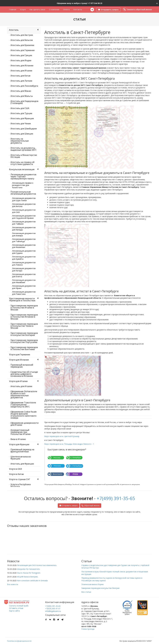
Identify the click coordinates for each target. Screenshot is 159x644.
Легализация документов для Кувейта (24, 258)
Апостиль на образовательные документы (20, 141)
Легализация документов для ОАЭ (24, 211)
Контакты (78, 9)
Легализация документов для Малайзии (24, 281)
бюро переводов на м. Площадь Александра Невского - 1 (69, 444)
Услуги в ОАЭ (15, 469)
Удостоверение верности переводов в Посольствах (22, 299)
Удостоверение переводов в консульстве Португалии (24, 341)
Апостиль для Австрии (22, 35)
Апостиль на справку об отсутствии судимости (22, 163)
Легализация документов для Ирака (24, 287)
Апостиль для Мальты (22, 96)
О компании (54, 9)
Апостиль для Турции (21, 113)
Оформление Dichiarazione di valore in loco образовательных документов (24, 394)
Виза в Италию (18, 439)
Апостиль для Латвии (21, 81)
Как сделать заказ (37, 9)
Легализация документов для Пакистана (24, 293)
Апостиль (14, 30)
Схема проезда (88, 629)
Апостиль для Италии (21, 71)
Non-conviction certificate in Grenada (32, 580)
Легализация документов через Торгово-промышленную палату (23, 176)
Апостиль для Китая (20, 76)
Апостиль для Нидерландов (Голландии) (24, 102)
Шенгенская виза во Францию (21, 458)
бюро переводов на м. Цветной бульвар (62, 436)
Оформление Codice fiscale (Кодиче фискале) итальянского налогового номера (24, 415)
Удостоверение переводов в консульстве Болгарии (24, 334)
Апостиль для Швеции (22, 134)
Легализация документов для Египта (24, 275)
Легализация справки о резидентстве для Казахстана (23, 185)
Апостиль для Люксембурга (24, 86)
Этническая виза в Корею (93, 584)
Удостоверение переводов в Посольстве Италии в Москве (24, 308)
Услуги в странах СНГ (20, 479)
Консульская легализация (22, 169)
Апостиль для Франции (22, 118)
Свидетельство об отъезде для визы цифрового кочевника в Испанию (24, 374)
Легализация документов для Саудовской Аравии (24, 217)
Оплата (66, 9)
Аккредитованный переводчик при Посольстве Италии (21, 432)
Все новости (13, 584)
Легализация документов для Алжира (24, 234)
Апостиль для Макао (21, 91)
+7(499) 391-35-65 (116, 498)
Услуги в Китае (16, 474)
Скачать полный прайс (19, 606)
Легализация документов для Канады (24, 228)
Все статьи (86, 592)
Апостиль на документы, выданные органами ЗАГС (24, 149)
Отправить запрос (69, 505)
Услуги (23, 9)
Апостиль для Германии (23, 50)
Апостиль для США (20, 108)
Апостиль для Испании (22, 65)
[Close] (157, 3)
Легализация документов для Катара (24, 269)
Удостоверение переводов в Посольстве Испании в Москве (24, 317)
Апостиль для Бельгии (22, 40)
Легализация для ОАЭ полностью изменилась (37, 565)
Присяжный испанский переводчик (22, 366)
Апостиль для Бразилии (22, 45)
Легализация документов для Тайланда (24, 240)
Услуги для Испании (19, 360)
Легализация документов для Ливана (24, 264)
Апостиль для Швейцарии (24, 129)
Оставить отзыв (16, 608)
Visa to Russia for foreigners (29, 573)
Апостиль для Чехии (21, 123)
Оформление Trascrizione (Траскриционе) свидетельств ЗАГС (23, 405)
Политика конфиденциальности (19, 641)
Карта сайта (14, 611)
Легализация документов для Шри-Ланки (24, 199)
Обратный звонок (91, 505)
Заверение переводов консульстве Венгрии (100, 588)
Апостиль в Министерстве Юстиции (24, 156)
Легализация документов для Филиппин (24, 246)
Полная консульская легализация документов (23, 193)
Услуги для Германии (19, 354)
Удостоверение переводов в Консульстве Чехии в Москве (24, 326)
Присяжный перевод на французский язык (22, 450)
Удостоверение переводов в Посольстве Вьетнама (24, 348)
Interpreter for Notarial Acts (28, 569)
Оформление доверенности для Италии (25, 424)
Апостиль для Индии (21, 60)
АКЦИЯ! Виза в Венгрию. (28, 577)
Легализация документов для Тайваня (24, 223)
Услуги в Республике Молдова (21, 485)
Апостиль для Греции (21, 55)
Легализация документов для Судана (24, 252)
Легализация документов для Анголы (24, 205)
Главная (13, 9)
